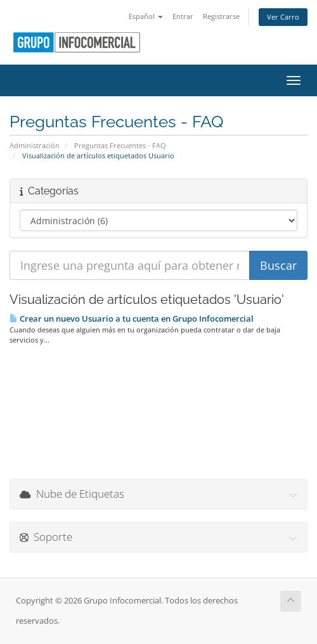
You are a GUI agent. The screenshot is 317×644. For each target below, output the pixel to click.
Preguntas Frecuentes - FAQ (120, 145)
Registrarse (221, 16)
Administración (35, 145)
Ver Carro (283, 17)
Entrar (183, 16)
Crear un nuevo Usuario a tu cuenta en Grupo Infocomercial (132, 319)
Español (146, 16)
